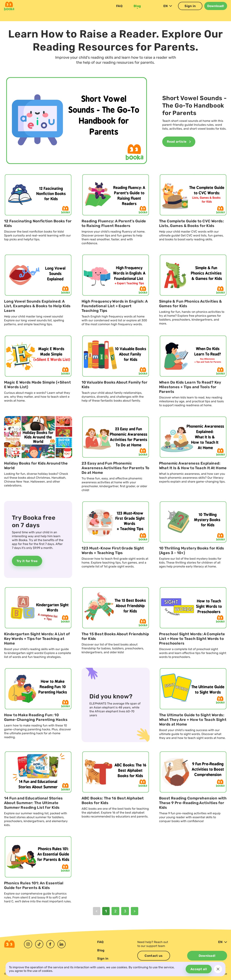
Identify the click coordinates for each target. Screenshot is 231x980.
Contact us (154, 956)
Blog (137, 11)
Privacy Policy (192, 974)
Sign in (190, 11)
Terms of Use (219, 974)
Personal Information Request (156, 974)
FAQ (119, 11)
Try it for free (27, 579)
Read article (179, 159)
